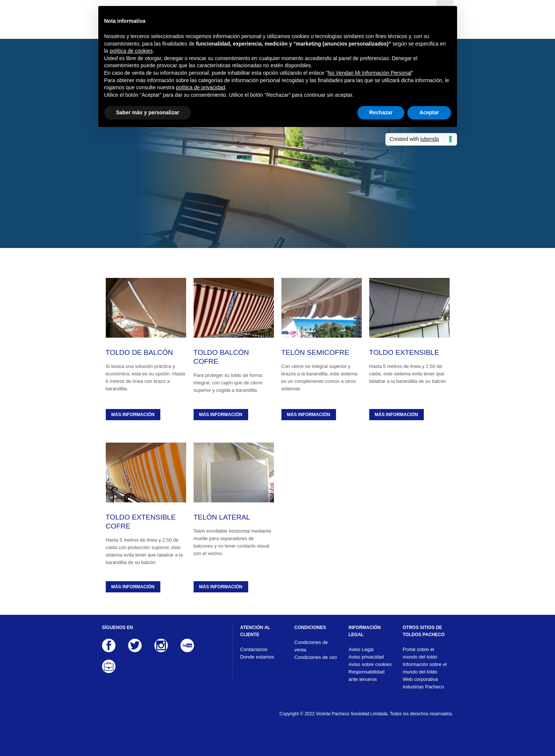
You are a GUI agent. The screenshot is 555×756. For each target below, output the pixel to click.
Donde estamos (257, 657)
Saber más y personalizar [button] (148, 112)
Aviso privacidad (366, 657)
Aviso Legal (361, 649)
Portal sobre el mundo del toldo (420, 653)
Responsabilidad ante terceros (367, 676)
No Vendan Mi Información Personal (370, 73)
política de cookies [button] (131, 51)
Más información (133, 415)
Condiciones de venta (311, 646)
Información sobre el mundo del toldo (425, 668)
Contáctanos (254, 649)
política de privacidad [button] (201, 87)
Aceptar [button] (429, 112)
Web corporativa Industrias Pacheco (424, 683)
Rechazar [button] (381, 112)
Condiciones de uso (316, 657)
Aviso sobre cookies (370, 664)
